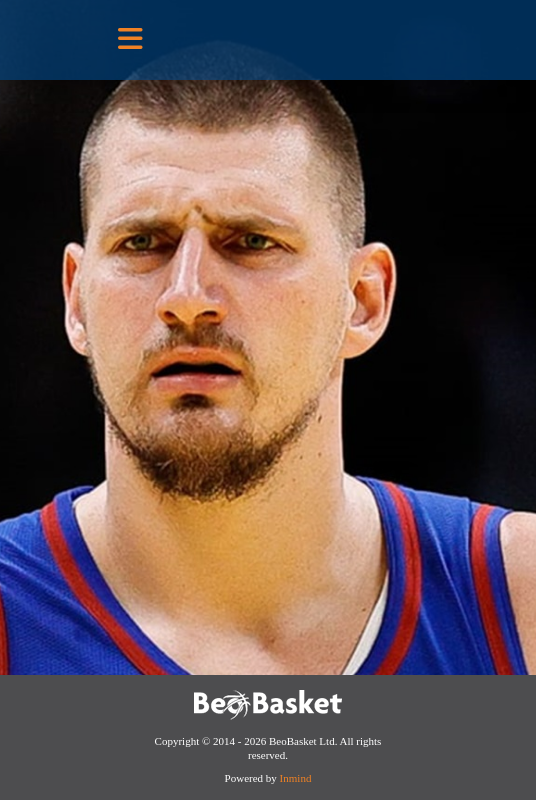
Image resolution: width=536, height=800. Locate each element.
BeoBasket (324, 39)
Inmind (296, 778)
